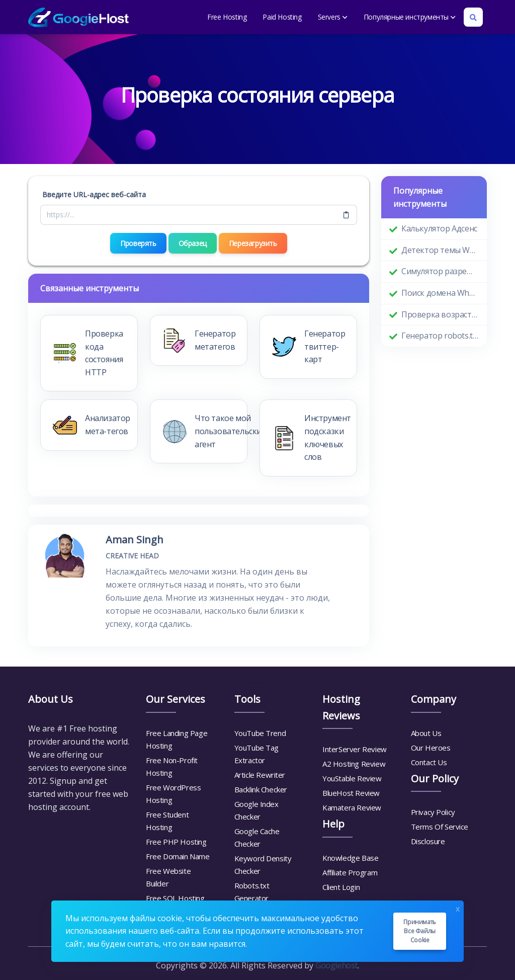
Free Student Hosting (167, 821)
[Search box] (473, 17)
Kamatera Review (352, 807)
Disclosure (428, 841)
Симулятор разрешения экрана (440, 271)
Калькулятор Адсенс (439, 228)
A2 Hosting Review (354, 764)
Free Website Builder (168, 877)
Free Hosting (227, 17)
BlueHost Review (351, 793)
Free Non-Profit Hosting (172, 766)
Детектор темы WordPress (440, 250)
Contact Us (429, 762)
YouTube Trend (260, 733)
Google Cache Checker (257, 837)
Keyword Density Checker (263, 865)
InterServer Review (355, 749)
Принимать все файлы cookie (419, 931)
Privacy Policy (433, 812)
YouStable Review (352, 778)
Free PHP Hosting (176, 842)
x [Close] (458, 908)
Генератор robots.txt (440, 336)
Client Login (341, 887)
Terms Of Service (440, 827)
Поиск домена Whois (440, 293)
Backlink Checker (261, 789)
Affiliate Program (350, 872)
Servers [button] (333, 17)
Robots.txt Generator (252, 892)
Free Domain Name (178, 856)
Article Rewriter (260, 775)
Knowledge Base (350, 858)
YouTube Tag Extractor (257, 754)
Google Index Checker (256, 810)
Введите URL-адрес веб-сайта (94, 194)
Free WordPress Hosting (173, 794)
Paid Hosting (282, 17)
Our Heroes (431, 748)
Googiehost (336, 965)
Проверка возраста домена (440, 314)
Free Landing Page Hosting (177, 739)
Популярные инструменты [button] (410, 17)
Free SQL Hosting (175, 898)
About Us (426, 733)
